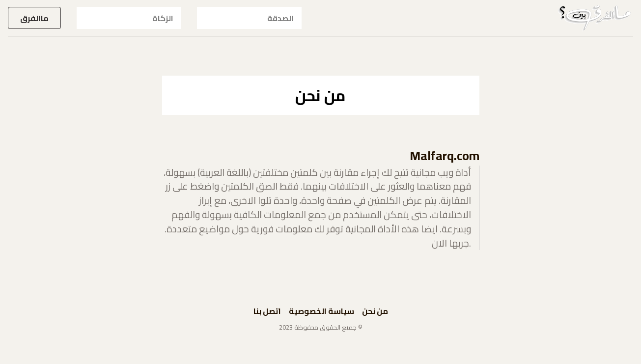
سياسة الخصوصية (321, 311)
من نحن (375, 311)
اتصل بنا (267, 311)
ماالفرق (34, 18)
